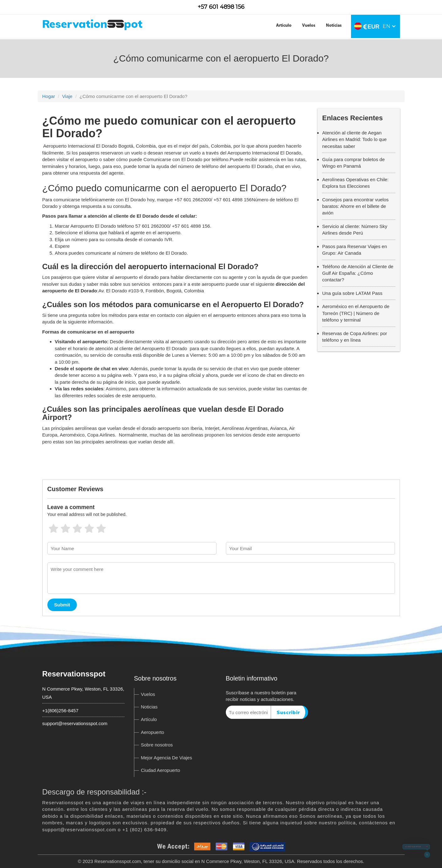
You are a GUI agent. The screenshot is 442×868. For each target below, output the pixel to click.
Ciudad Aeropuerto (160, 770)
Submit (62, 605)
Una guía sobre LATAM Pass (352, 293)
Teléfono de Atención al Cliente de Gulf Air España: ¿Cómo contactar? (358, 273)
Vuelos (309, 26)
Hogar (49, 96)
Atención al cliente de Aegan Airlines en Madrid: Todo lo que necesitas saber (354, 139)
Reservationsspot (74, 674)
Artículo (149, 719)
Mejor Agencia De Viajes (166, 758)
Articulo (284, 26)
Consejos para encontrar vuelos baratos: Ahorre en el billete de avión (355, 206)
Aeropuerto (152, 732)
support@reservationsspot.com (75, 723)
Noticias (334, 26)
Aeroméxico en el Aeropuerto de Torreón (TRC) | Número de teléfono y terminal (356, 313)
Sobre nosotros (157, 745)
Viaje (67, 96)
